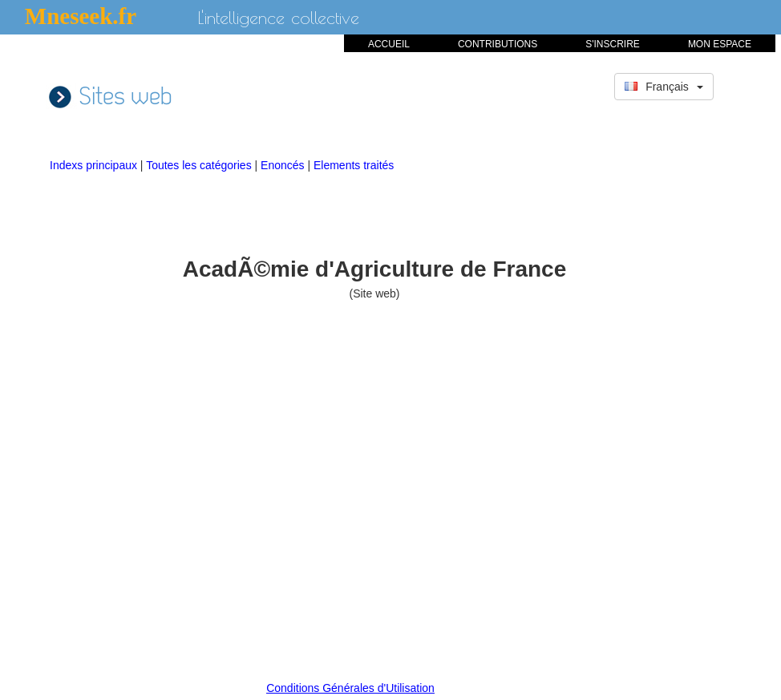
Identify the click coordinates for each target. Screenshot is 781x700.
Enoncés (284, 165)
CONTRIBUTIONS (498, 44)
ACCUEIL (389, 44)
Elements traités (354, 165)
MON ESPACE (720, 44)
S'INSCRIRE (613, 44)
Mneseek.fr (81, 16)
